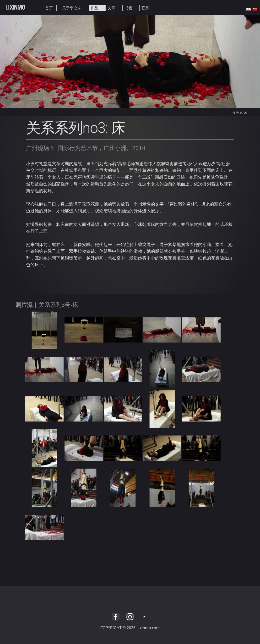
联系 (145, 8)
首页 (49, 8)
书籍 (128, 8)
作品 (94, 8)
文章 (111, 8)
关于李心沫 (72, 8)
